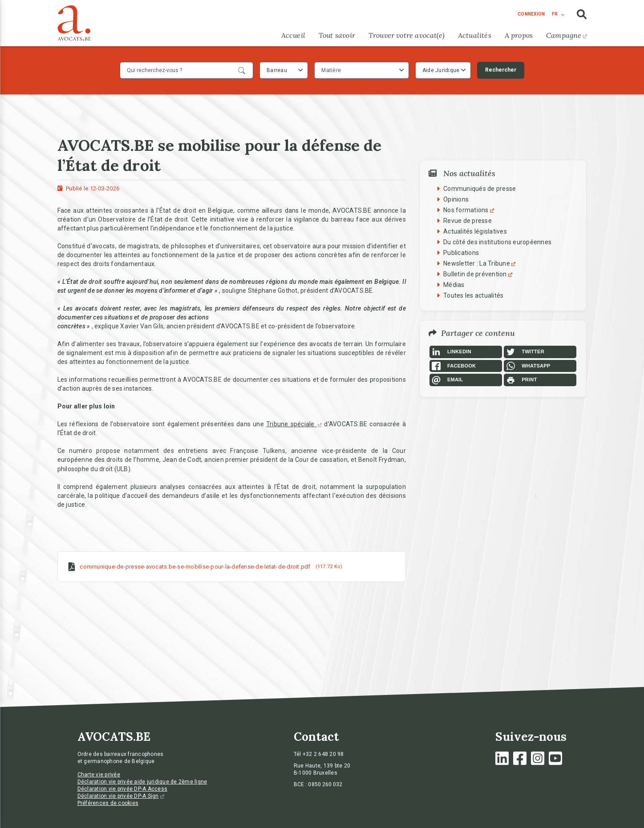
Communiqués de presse (480, 189)
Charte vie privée (99, 775)
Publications (461, 253)
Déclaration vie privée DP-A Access (123, 789)
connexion (531, 14)
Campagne (566, 35)
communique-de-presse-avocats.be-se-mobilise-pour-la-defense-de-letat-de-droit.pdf (195, 566)
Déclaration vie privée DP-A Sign (121, 796)
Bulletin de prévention (479, 274)
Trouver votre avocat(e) (407, 35)
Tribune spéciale (294, 424)
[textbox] (332, 70)
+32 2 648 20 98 (323, 754)
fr (555, 14)
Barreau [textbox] (277, 70)
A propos (519, 35)
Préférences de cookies (108, 803)
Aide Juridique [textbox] (441, 70)
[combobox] (284, 70)
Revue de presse (468, 221)
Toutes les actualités (473, 295)
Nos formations (470, 210)
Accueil (293, 35)
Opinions (456, 199)
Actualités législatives (475, 231)
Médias (454, 285)
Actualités (475, 35)
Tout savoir (337, 35)
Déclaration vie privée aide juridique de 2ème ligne (142, 782)
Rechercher (501, 70)
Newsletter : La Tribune (480, 263)
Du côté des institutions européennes (497, 242)
